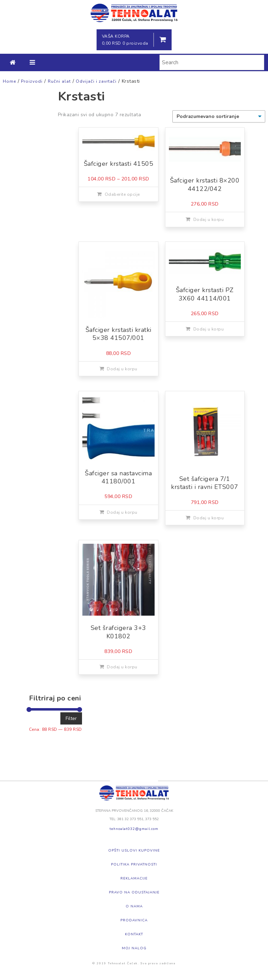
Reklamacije (134, 878)
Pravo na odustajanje (134, 892)
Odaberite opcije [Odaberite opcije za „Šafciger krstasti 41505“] (122, 194)
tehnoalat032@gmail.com (134, 829)
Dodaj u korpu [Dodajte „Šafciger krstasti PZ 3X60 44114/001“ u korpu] (209, 329)
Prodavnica (134, 920)
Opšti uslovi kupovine (134, 851)
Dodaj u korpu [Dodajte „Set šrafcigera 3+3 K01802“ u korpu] (122, 667)
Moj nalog (134, 948)
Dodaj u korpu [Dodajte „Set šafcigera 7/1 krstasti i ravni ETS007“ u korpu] (209, 518)
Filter (71, 718)
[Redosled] (219, 117)
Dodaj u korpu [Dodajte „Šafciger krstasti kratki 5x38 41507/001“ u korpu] (122, 369)
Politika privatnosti (134, 864)
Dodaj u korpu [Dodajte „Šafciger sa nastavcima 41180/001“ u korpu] (122, 512)
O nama (134, 906)
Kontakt (134, 934)
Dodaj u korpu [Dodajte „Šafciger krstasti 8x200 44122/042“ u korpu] (209, 220)
